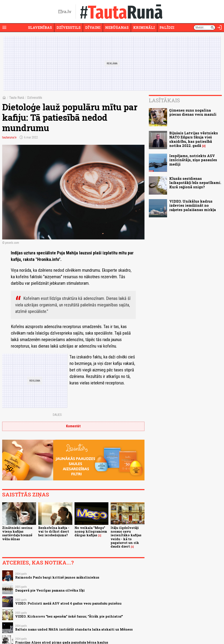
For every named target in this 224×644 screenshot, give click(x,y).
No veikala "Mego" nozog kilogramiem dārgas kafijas (91, 532)
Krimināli (144, 27)
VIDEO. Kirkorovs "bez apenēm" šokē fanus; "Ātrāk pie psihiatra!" (69, 616)
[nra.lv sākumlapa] (65, 12)
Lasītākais (164, 100)
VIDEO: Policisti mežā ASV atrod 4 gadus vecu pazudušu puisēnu (68, 603)
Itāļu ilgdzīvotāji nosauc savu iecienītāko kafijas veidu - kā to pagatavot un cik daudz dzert (126, 537)
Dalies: (58, 415)
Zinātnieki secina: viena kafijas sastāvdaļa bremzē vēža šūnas (17, 533)
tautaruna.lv (9, 137)
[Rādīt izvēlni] (4, 28)
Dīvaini (93, 27)
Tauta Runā (17, 98)
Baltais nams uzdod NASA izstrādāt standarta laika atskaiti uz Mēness (74, 629)
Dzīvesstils (69, 27)
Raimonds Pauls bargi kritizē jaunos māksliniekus (57, 577)
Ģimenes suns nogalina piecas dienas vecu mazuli (193, 112)
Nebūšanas (117, 27)
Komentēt (73, 426)
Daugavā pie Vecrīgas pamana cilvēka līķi (50, 590)
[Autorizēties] (220, 28)
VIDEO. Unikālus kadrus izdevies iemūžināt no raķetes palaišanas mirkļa (193, 205)
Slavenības (40, 27)
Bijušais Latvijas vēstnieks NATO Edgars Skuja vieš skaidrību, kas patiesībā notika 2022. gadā (194, 139)
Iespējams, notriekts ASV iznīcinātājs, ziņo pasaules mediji (193, 160)
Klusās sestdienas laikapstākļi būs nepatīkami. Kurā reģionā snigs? (195, 183)
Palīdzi (167, 27)
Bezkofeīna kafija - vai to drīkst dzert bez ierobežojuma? (54, 532)
